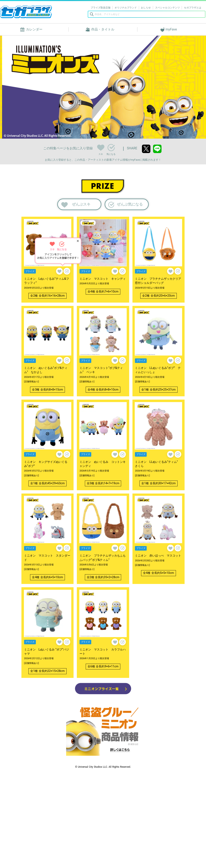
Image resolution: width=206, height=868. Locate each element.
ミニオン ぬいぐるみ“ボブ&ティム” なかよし (46, 370)
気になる (111, 148)
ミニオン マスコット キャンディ (103, 279)
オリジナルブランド (126, 8)
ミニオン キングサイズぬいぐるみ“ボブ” (46, 464)
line (157, 149)
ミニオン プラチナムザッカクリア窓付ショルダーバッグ (158, 281)
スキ (101, 147)
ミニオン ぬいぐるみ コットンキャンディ (103, 464)
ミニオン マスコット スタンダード (47, 558)
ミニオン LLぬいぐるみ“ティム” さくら (158, 464)
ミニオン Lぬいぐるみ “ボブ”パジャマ (47, 652)
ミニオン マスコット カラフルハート (103, 652)
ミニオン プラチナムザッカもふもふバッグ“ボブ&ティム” (103, 558)
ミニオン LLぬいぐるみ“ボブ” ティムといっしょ (158, 370)
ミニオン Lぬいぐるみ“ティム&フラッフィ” (47, 281)
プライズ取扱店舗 (101, 8)
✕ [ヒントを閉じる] (78, 241)
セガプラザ (26, 12)
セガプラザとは (193, 8)
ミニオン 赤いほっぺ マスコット (158, 556)
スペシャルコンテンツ (167, 8)
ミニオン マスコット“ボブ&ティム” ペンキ (101, 370)
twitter (146, 149)
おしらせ (146, 8)
